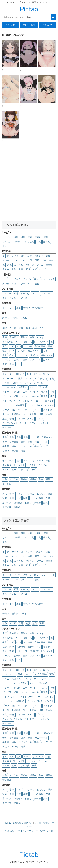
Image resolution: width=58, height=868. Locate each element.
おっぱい (7, 237)
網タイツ (16, 410)
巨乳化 (38, 237)
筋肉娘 (6, 260)
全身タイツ (30, 423)
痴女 (5, 346)
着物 (12, 419)
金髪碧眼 (14, 442)
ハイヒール (8, 405)
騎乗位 (6, 318)
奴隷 (45, 503)
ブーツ (6, 410)
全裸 (5, 337)
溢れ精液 (28, 346)
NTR (18, 342)
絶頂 (28, 328)
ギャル (35, 396)
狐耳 (12, 461)
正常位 (24, 318)
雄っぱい (44, 269)
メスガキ (27, 279)
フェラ (35, 293)
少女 (43, 279)
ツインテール (25, 446)
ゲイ (12, 308)
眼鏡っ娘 (16, 392)
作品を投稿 (10, 25)
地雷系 (44, 396)
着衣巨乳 (20, 405)
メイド (28, 379)
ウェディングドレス (12, 423)
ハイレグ (34, 392)
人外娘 (21, 465)
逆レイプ (7, 503)
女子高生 (22, 387)
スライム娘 (24, 470)
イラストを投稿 (42, 823)
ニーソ (39, 401)
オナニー (14, 298)
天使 (48, 461)
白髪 (12, 437)
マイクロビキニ (17, 374)
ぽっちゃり (27, 256)
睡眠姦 (17, 507)
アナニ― (25, 298)
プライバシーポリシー (27, 831)
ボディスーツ (41, 383)
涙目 (35, 328)
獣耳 (19, 461)
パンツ (28, 383)
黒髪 (19, 437)
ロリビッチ (15, 279)
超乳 (23, 237)
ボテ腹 (15, 256)
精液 (12, 346)
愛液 (5, 364)
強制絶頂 (18, 503)
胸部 (35, 269)
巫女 (5, 419)
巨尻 (37, 260)
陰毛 (30, 260)
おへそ (15, 260)
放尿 (19, 498)
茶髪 (36, 446)
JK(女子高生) (41, 379)
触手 (5, 479)
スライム (43, 465)
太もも (6, 269)
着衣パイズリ (34, 351)
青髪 (5, 442)
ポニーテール (41, 442)
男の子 (15, 284)
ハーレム (7, 360)
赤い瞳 (15, 451)
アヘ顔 (13, 328)
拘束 (5, 494)
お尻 (9, 265)
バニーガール (9, 387)
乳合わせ (21, 351)
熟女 (37, 284)
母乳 (5, 246)
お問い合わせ (46, 831)
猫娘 (34, 470)
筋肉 (51, 260)
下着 (52, 379)
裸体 (12, 355)
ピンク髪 (35, 437)
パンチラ (7, 396)
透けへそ (48, 360)
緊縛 (12, 494)
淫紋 (20, 379)
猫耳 (5, 461)
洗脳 (50, 494)
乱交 (5, 351)
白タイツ (49, 401)
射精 (19, 346)
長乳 (39, 242)
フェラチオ (47, 293)
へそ (23, 260)
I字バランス (47, 355)
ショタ (51, 279)
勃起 (12, 364)
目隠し (28, 503)
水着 (5, 374)
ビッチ (17, 360)
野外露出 (14, 337)
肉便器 (37, 503)
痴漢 (25, 360)
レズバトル (35, 360)
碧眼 (23, 451)
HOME (7, 823)
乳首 (14, 269)
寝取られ (27, 342)
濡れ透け (43, 342)
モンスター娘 (9, 465)
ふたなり (14, 479)
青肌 (30, 442)
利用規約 (10, 831)
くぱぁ (40, 337)
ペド (30, 284)
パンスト (49, 405)
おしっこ (30, 494)
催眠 (12, 498)
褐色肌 (6, 446)
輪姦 (5, 498)
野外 (19, 364)
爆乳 (16, 237)
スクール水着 (29, 414)
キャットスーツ (26, 401)
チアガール (8, 427)
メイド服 (48, 410)
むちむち (39, 256)
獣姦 (41, 479)
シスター (25, 396)
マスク (44, 392)
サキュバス (38, 461)
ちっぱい (7, 242)
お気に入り (47, 25)
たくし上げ (22, 355)
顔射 (16, 293)
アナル (40, 265)
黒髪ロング (47, 437)
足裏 (21, 269)
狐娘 (14, 470)
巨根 (28, 269)
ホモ (19, 308)
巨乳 (30, 237)
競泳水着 (43, 387)
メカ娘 (6, 470)
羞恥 (5, 328)
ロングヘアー (48, 446)
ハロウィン (17, 383)
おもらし (41, 494)
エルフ (27, 461)
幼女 (36, 279)
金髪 (5, 437)
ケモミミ (32, 465)
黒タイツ (27, 410)
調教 (26, 498)
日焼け (6, 451)
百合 (5, 308)
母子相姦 (7, 484)
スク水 (6, 392)
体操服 (49, 414)
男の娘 (6, 284)
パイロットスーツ (25, 419)
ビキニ (6, 383)
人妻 (25, 392)
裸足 (16, 396)
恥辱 (42, 328)
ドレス (37, 410)
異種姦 (24, 479)
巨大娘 (49, 265)
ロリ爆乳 (18, 242)
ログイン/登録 (29, 25)
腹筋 (44, 260)
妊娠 (32, 337)
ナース (6, 414)
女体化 (27, 308)
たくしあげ (8, 342)
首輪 (52, 392)
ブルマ (40, 419)
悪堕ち (24, 337)
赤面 (21, 328)
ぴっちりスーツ (42, 374)
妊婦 (48, 256)
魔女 (52, 396)
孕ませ (47, 351)
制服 (29, 374)
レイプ (20, 494)
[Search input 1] (26, 17)
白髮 (23, 442)
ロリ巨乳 (29, 242)
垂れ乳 (47, 242)
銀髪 (26, 437)
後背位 (15, 318)
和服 (41, 414)
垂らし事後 (40, 346)
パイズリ (7, 293)
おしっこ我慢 (37, 498)
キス (5, 298)
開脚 (12, 351)
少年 (23, 284)
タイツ (33, 387)
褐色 (14, 446)
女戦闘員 (16, 414)
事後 (50, 346)
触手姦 (49, 479)
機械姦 (33, 479)
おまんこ (30, 265)
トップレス (43, 423)
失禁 (48, 498)
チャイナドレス (35, 405)
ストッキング (9, 401)
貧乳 (46, 237)
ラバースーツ (9, 379)
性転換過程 (38, 308)
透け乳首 (34, 355)
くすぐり (7, 507)
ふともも (19, 265)
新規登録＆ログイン (23, 823)
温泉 (5, 355)
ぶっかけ (25, 293)
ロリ (5, 279)
